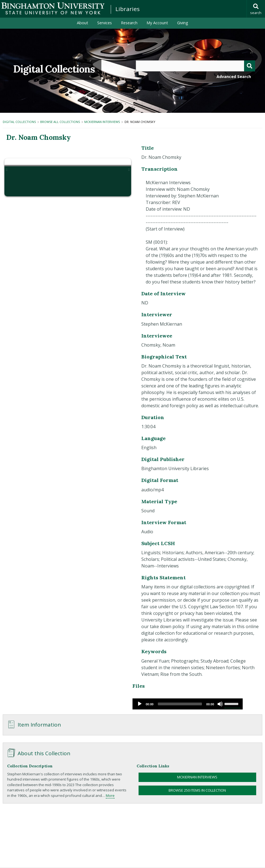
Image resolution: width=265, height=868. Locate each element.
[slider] (180, 704)
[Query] (195, 66)
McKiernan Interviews (102, 122)
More (110, 795)
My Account (157, 23)
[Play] (140, 704)
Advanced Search (234, 77)
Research (129, 23)
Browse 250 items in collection (197, 790)
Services (105, 23)
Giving (183, 23)
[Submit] (250, 66)
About (83, 23)
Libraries (128, 9)
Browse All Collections (60, 122)
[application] (188, 704)
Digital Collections (54, 69)
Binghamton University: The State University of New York (53, 8)
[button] (17, 183)
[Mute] (220, 704)
